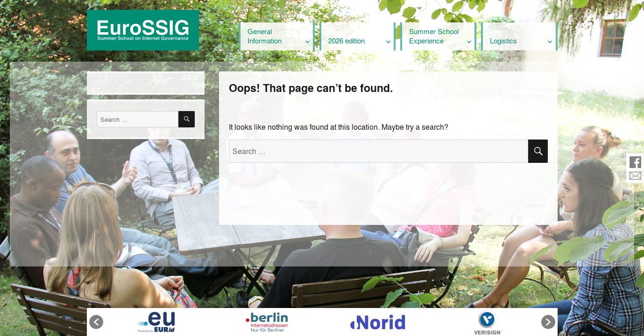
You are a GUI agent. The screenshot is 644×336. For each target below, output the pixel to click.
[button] (96, 322)
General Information (265, 36)
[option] (156, 322)
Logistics (503, 41)
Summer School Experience (434, 36)
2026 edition (347, 41)
